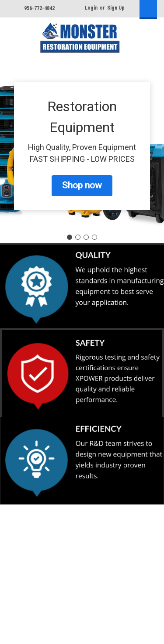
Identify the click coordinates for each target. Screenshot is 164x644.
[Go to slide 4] (94, 237)
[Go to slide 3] (86, 237)
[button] (82, 186)
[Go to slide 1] (70, 237)
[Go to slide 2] (78, 237)
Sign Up (116, 8)
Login (91, 8)
